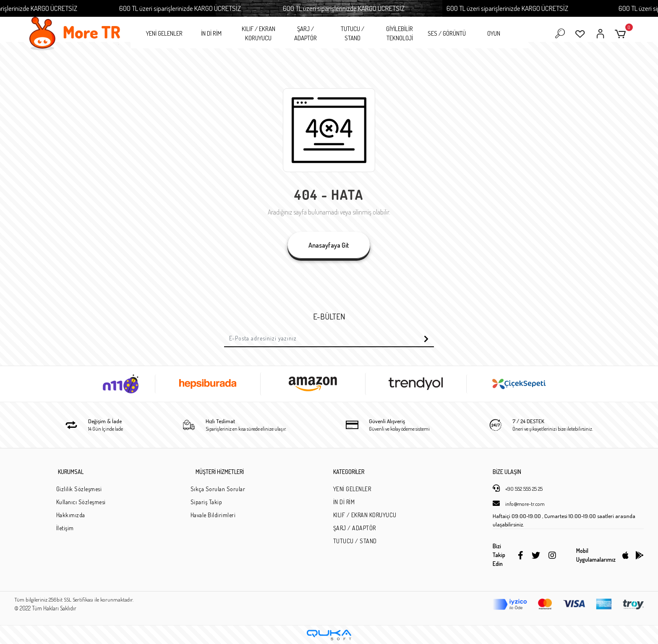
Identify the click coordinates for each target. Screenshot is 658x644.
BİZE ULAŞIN (507, 472)
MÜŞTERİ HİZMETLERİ (220, 472)
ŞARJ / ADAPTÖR (305, 34)
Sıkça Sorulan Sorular (218, 489)
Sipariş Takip (206, 502)
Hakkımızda (71, 515)
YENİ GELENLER (164, 33)
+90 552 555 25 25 (518, 488)
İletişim (65, 528)
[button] (622, 34)
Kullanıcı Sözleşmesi (81, 502)
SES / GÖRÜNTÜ (447, 33)
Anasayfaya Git (329, 245)
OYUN (494, 33)
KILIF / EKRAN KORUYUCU (258, 34)
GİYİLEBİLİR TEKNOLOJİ (399, 34)
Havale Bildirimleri (213, 515)
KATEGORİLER (349, 472)
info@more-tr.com (519, 503)
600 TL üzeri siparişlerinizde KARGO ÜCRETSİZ (201, 8)
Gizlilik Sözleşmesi (79, 489)
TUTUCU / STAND (352, 34)
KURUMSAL (71, 472)
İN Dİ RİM (211, 33)
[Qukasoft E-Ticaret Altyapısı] (329, 635)
